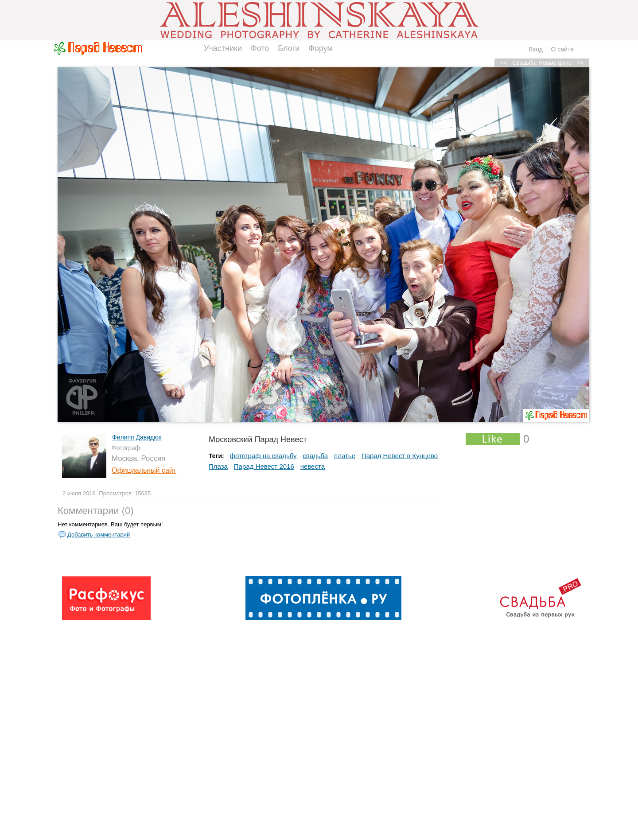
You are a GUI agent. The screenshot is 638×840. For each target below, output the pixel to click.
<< (504, 63)
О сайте (562, 49)
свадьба (315, 456)
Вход (536, 49)
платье (345, 456)
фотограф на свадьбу (263, 456)
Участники (223, 48)
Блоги (289, 48)
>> (580, 63)
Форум (321, 48)
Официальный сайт (144, 470)
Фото (260, 48)
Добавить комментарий (99, 535)
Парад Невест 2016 (264, 466)
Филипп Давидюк (137, 437)
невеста (313, 466)
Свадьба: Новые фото (542, 63)
